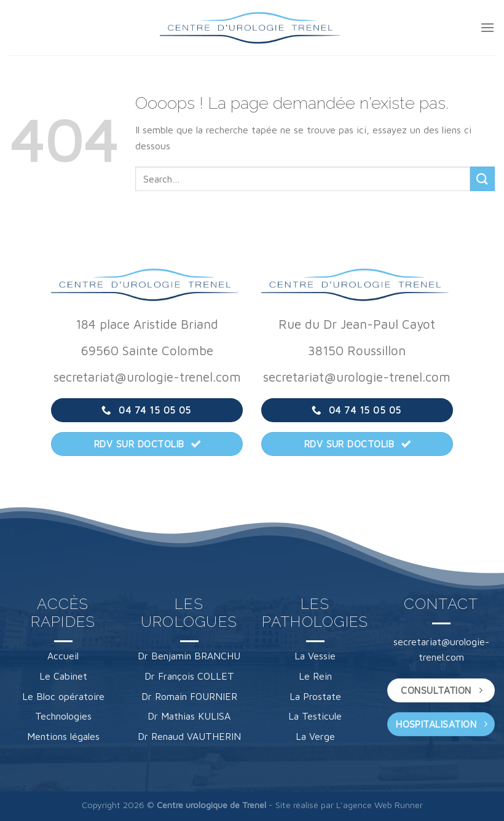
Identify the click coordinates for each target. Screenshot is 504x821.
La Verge (315, 736)
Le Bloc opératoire (63, 696)
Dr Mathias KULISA (189, 716)
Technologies (63, 716)
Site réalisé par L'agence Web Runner (349, 805)
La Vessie (315, 656)
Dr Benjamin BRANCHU (189, 656)
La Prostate (315, 696)
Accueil (63, 656)
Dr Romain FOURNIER (189, 696)
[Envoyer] (482, 179)
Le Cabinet (63, 676)
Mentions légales (63, 736)
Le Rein (315, 676)
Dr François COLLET (189, 676)
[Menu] (487, 27)
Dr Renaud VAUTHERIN (189, 736)
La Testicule (315, 716)
